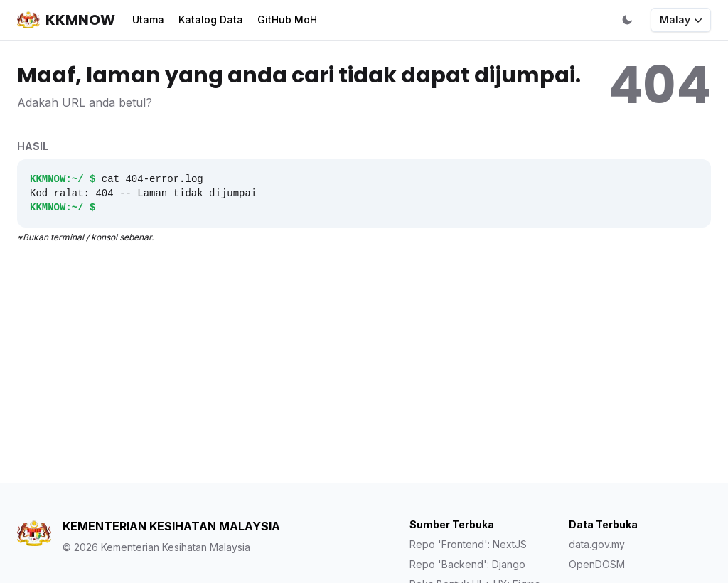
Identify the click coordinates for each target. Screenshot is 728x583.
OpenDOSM (597, 564)
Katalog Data (211, 20)
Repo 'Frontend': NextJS (468, 544)
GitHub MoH (287, 20)
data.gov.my (597, 544)
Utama (148, 20)
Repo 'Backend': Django (467, 564)
